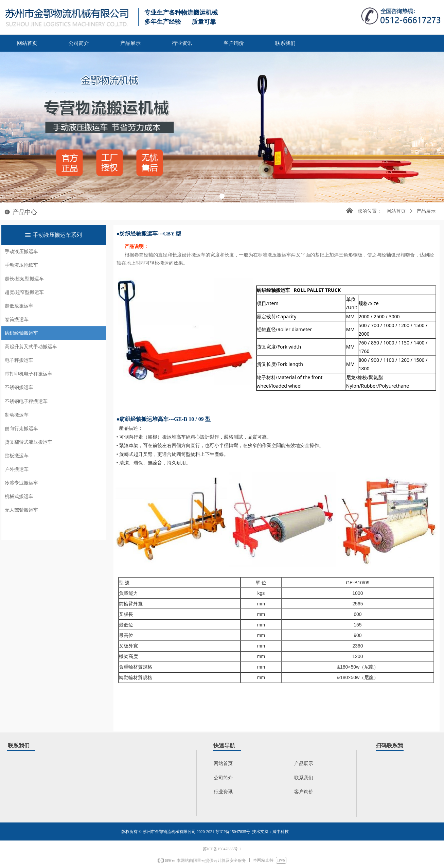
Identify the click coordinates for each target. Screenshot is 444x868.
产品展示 (426, 211)
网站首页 (396, 211)
